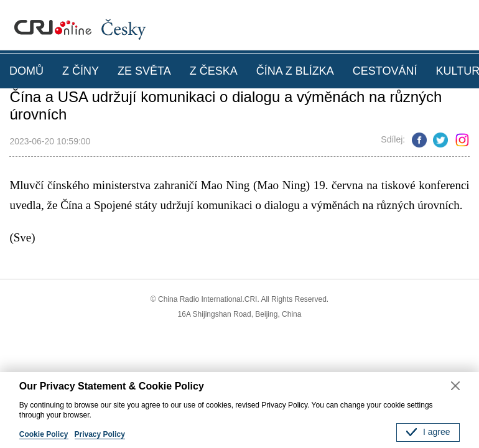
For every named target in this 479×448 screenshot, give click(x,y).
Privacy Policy (100, 434)
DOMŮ (26, 71)
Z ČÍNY (81, 71)
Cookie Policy (44, 434)
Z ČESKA (214, 71)
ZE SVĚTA (144, 71)
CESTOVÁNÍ (385, 71)
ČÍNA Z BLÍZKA (295, 71)
